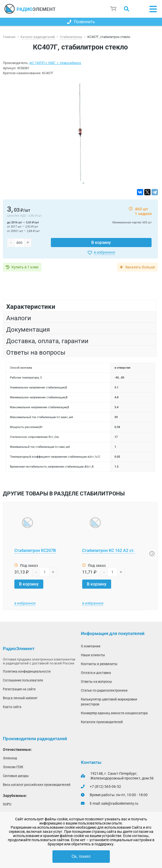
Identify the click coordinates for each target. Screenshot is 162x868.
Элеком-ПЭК (13, 767)
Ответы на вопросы (96, 681)
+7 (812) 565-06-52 (105, 787)
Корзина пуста (113, 9)
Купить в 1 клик (25, 267)
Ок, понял (81, 856)
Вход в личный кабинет (20, 698)
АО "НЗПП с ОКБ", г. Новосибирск (55, 63)
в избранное (104, 252)
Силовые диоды (16, 776)
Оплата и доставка (96, 673)
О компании (91, 646)
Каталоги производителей (102, 722)
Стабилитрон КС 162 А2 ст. (108, 551)
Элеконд (10, 758)
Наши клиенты (93, 655)
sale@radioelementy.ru (120, 803)
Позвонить (81, 22)
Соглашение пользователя (23, 680)
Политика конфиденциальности (27, 671)
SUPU (7, 804)
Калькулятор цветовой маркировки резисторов (109, 702)
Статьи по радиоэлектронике (104, 690)
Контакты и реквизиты (99, 664)
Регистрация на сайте (19, 689)
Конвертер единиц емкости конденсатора (114, 713)
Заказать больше (140, 267)
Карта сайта (12, 707)
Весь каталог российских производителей (37, 785)
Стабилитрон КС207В (35, 551)
